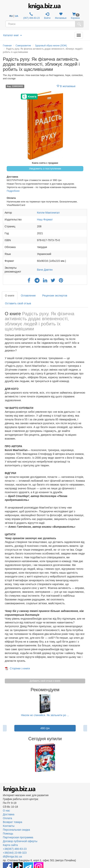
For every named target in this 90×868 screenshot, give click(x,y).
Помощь (8, 834)
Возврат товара (13, 822)
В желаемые (66, 86)
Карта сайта (10, 845)
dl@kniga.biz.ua (12, 857)
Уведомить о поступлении (45, 169)
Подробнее (13, 191)
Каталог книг (13, 35)
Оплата (7, 818)
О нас (6, 811)
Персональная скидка (16, 830)
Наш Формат (45, 219)
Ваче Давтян (45, 270)
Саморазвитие (23, 46)
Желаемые (61, 16)
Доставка (9, 814)
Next (87, 758)
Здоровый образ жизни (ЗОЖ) (51, 46)
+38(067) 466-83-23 (15, 849)
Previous (3, 758)
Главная (7, 46)
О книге (10, 296)
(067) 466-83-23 (31, 16)
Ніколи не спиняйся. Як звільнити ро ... (45, 715)
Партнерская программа (18, 837)
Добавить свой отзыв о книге (45, 681)
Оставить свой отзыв (18, 303)
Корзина (75, 16)
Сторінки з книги (20, 668)
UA (17, 16)
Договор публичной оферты (20, 841)
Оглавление (28, 296)
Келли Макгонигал (48, 213)
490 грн (45, 728)
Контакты (9, 826)
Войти (47, 16)
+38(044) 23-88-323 (15, 853)
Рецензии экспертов (55, 296)
